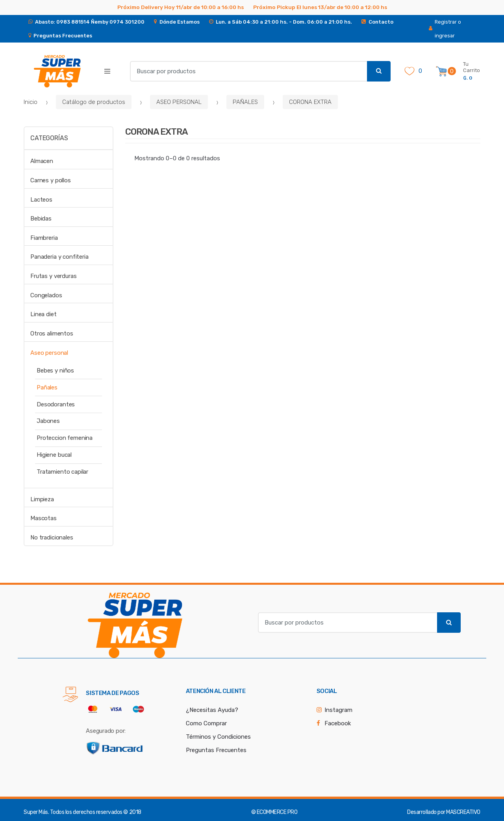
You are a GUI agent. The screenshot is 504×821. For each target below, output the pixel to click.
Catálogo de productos (94, 102)
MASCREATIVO (463, 812)
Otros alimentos (52, 334)
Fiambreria (44, 238)
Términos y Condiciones (218, 737)
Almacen (42, 161)
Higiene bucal (54, 455)
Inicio (31, 102)
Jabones (48, 421)
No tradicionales (52, 537)
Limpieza (42, 499)
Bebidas (41, 219)
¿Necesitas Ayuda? (212, 710)
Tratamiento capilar (62, 472)
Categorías (49, 138)
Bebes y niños (55, 371)
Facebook (338, 723)
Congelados (46, 295)
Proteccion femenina (65, 438)
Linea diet (44, 314)
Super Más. (36, 812)
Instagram (338, 710)
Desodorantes (56, 404)
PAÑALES (245, 102)
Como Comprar (206, 723)
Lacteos (41, 200)
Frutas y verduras (53, 276)
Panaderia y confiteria (59, 257)
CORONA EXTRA (310, 102)
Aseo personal (49, 353)
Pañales (47, 387)
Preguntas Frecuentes (216, 750)
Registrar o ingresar (445, 29)
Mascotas (44, 518)
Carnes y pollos (51, 180)
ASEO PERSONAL (179, 102)
